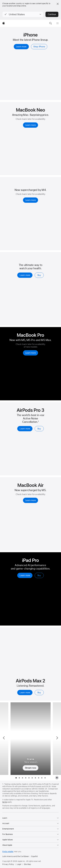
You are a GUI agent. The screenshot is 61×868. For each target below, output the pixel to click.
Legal (19, 864)
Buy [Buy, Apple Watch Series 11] (39, 275)
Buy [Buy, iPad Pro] (39, 575)
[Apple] (4, 23)
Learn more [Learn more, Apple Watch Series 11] (25, 275)
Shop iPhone (39, 47)
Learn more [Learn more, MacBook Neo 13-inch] (31, 125)
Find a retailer (8, 852)
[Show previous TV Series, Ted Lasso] (4, 739)
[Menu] (57, 23)
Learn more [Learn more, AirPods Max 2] (25, 693)
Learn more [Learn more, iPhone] (21, 47)
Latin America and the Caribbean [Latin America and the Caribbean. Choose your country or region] (16, 856)
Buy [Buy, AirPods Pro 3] (39, 429)
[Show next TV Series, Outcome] (57, 739)
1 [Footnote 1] (38, 422)
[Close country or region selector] (58, 4)
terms (5, 802)
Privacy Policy (8, 864)
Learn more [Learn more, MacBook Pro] (31, 353)
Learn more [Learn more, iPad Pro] (25, 575)
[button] (23, 14)
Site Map (27, 864)
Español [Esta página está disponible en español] (34, 856)
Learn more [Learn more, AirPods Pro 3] (25, 429)
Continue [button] (52, 14)
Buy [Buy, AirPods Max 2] (39, 693)
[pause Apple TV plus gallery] (57, 778)
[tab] (16, 778)
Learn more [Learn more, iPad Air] (31, 200)
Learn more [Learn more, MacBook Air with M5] (31, 500)
